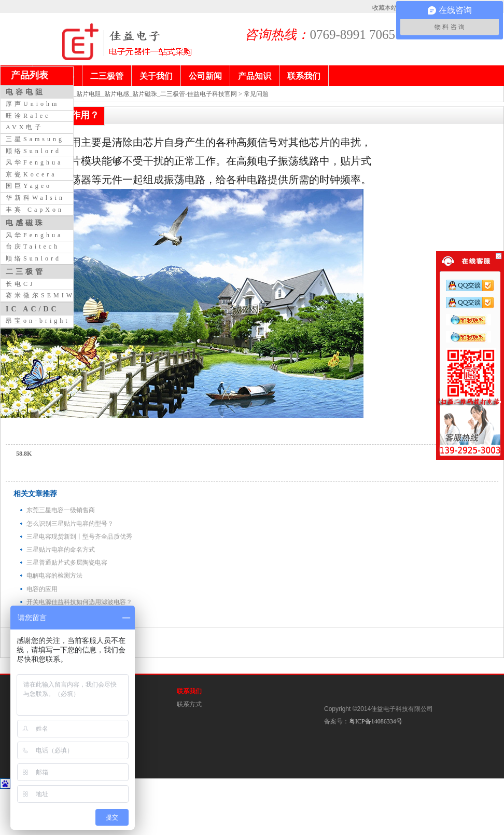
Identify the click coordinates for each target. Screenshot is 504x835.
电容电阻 (25, 92)
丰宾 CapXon (35, 210)
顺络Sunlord (33, 151)
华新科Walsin (35, 198)
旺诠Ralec (28, 116)
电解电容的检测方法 (54, 576)
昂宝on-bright (38, 321)
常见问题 (256, 94)
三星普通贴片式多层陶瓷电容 (67, 563)
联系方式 (189, 704)
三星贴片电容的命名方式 (61, 550)
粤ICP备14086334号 (376, 721)
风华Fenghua (34, 162)
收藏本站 (385, 8)
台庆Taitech (33, 247)
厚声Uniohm (32, 104)
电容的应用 (42, 589)
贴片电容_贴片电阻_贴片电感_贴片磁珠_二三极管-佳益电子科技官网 (143, 94)
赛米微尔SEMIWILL (49, 295)
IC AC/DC (32, 309)
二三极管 (25, 271)
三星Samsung (35, 139)
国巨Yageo (29, 186)
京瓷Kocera (31, 174)
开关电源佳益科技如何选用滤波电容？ (79, 602)
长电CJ (20, 284)
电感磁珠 (25, 223)
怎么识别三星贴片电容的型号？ (70, 524)
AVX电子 (25, 127)
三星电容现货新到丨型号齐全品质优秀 (79, 537)
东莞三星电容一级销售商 (61, 510)
